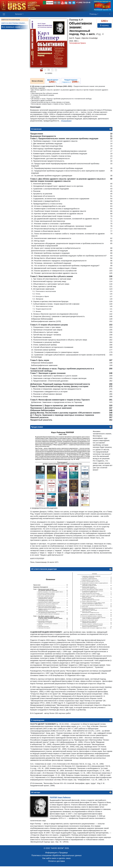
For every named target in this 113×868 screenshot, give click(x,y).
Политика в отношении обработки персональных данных (56, 855)
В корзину (104, 25)
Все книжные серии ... (12, 27)
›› (53, 81)
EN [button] (59, 3)
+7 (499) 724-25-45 (83, 2)
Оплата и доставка (57, 861)
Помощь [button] (93, 14)
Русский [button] (50, 3)
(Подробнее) (66, 121)
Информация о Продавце (56, 853)
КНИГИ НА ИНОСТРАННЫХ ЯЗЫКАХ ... (14, 23)
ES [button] (55, 3)
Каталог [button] (19, 14)
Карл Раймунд (60, 797)
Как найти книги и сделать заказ (57, 858)
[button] (62, 3)
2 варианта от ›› (71, 81)
